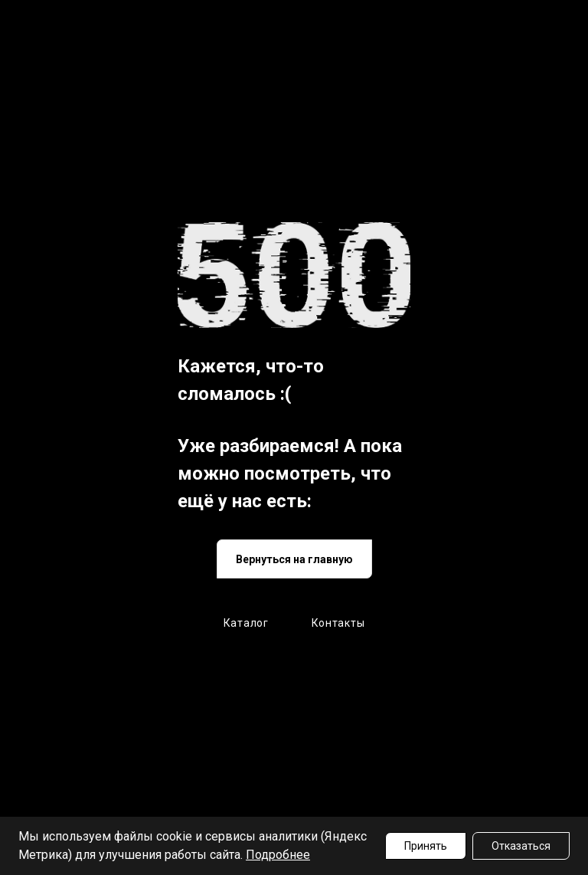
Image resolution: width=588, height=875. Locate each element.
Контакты (338, 623)
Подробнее (278, 855)
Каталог (246, 623)
